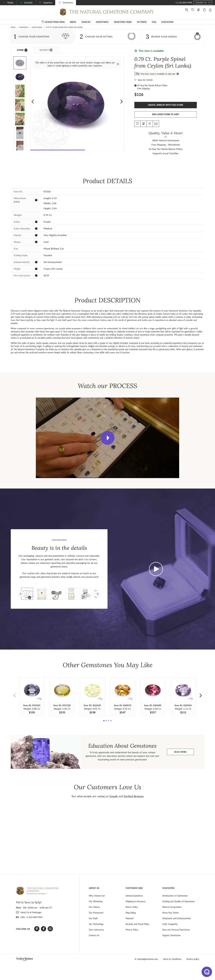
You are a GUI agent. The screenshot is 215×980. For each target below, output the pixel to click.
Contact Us (94, 935)
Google (114, 796)
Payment (130, 918)
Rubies (11, 3)
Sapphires (48, 3)
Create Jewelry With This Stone (166, 105)
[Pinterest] (37, 929)
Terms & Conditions (172, 959)
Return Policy (132, 907)
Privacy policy (193, 959)
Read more (184, 753)
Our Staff (93, 918)
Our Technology (96, 924)
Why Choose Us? (97, 896)
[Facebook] (44, 929)
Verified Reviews (134, 796)
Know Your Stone (170, 913)
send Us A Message (31, 912)
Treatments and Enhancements (177, 918)
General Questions (134, 896)
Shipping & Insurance (135, 901)
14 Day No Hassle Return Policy (152, 85)
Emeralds (28, 3)
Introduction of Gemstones (175, 896)
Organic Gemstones (171, 935)
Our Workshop (96, 901)
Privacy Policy (132, 930)
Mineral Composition (172, 907)
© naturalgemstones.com (146, 959)
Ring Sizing (131, 913)
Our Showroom (96, 913)
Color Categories (170, 924)
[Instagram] (50, 929)
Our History (94, 907)
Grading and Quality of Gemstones (178, 901)
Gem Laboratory (96, 930)
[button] (121, 102)
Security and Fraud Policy (137, 924)
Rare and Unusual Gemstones (176, 930)
